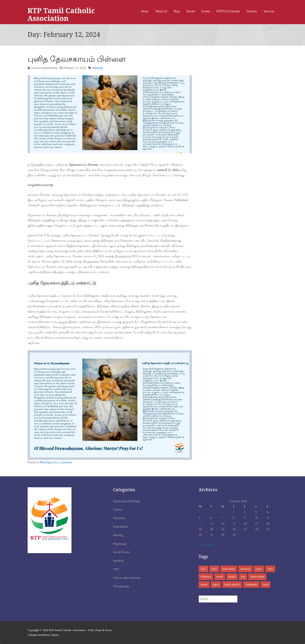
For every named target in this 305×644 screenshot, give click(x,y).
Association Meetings (127, 501)
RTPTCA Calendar (228, 11)
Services (269, 11)
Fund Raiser (121, 527)
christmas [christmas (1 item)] (206, 577)
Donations (120, 518)
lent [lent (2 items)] (243, 577)
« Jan (202, 545)
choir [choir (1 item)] (270, 569)
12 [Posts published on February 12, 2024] (200, 524)
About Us (161, 11)
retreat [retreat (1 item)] (204, 585)
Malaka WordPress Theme (44, 635)
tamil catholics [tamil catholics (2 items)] (232, 585)
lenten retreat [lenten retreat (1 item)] (257, 577)
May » (211, 545)
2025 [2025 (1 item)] (214, 569)
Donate (191, 11)
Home (145, 11)
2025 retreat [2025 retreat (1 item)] (229, 569)
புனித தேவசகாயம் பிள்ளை (77, 59)
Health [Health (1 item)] (232, 577)
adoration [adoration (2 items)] (245, 569)
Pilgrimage (120, 544)
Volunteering (121, 586)
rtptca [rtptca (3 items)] (216, 585)
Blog (177, 11)
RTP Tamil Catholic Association (61, 14)
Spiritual (118, 561)
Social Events (122, 552)
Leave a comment (61, 462)
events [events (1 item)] (220, 577)
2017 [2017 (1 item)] (203, 569)
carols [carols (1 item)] (259, 569)
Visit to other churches (127, 578)
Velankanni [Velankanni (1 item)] (251, 585)
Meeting (98, 68)
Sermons (252, 11)
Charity (118, 510)
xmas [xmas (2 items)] (265, 585)
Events (206, 11)
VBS (116, 569)
